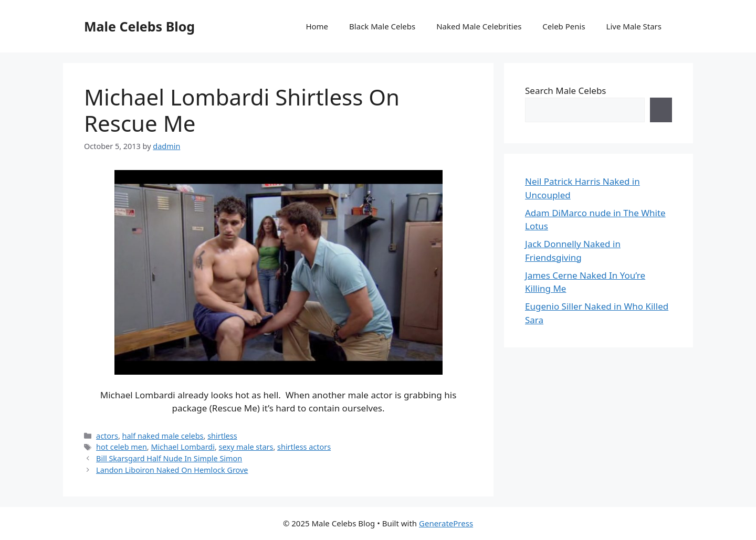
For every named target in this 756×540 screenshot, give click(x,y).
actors (107, 436)
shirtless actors (304, 447)
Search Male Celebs (565, 91)
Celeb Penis (564, 26)
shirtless (222, 436)
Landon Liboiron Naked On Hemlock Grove (172, 470)
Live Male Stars (634, 26)
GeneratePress (446, 523)
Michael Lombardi (182, 447)
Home (317, 26)
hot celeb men (122, 447)
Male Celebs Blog (139, 26)
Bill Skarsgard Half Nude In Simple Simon (169, 458)
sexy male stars (246, 447)
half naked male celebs (163, 436)
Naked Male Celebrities (479, 26)
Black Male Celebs (382, 26)
